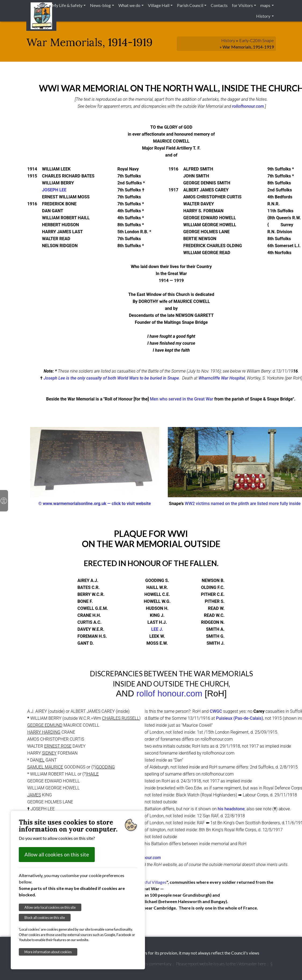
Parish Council (190, 5)
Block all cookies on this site (45, 918)
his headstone (231, 809)
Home (39, 5)
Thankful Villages (150, 882)
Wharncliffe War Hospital (222, 378)
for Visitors (242, 5)
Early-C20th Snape (256, 40)
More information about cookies (48, 952)
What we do (129, 5)
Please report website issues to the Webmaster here (221, 964)
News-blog (100, 5)
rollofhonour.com (248, 106)
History (263, 16)
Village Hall (159, 5)
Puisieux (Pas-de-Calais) (239, 718)
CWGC (216, 711)
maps (265, 5)
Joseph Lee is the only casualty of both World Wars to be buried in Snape (111, 378)
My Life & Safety (67, 5)
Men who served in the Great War (181, 399)
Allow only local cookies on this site (50, 907)
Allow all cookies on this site (57, 854)
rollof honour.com (169, 693)
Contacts (219, 5)
